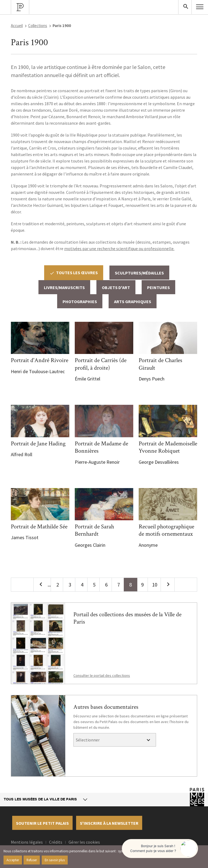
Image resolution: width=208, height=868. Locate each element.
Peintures (158, 287)
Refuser (32, 860)
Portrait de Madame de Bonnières (101, 447)
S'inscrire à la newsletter (109, 823)
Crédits (56, 842)
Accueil (17, 26)
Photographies (80, 302)
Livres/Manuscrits (64, 287)
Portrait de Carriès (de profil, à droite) (101, 364)
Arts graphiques (133, 302)
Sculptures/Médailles (139, 273)
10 (155, 584)
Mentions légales (27, 842)
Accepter (13, 860)
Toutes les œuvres (74, 273)
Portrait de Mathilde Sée (39, 527)
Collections (38, 26)
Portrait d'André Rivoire (40, 360)
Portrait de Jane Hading (38, 444)
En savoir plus (55, 860)
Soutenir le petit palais (42, 823)
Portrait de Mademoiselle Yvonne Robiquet (168, 447)
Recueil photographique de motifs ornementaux (166, 530)
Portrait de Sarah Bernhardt (94, 530)
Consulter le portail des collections (102, 675)
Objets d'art (116, 287)
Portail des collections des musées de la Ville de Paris (127, 618)
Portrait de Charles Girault (160, 364)
